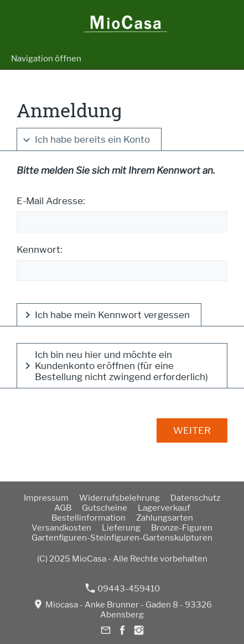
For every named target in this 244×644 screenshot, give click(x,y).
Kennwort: (40, 250)
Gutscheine (105, 508)
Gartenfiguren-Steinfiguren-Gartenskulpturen (122, 538)
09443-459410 (123, 588)
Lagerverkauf (164, 508)
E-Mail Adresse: (51, 201)
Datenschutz (195, 498)
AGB (63, 508)
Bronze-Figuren (182, 528)
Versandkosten (61, 528)
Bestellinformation (89, 518)
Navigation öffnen (46, 59)
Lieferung (121, 528)
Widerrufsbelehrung (120, 498)
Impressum (46, 498)
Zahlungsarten (165, 518)
